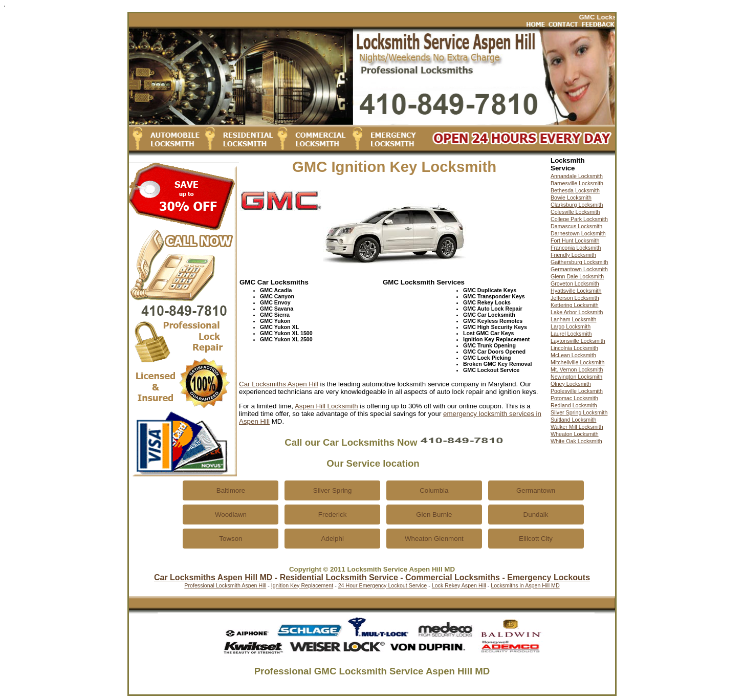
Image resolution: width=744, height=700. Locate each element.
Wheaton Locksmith (575, 434)
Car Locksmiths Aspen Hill (279, 384)
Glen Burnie (434, 515)
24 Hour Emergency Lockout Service (383, 585)
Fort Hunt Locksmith (575, 240)
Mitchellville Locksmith (577, 362)
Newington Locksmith (576, 377)
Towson (231, 539)
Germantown (536, 490)
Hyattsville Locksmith (576, 291)
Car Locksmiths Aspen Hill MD (213, 577)
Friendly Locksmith (573, 255)
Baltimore (231, 490)
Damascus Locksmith (576, 226)
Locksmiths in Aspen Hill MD (525, 585)
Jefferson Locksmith (575, 298)
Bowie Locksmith (571, 198)
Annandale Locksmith (577, 176)
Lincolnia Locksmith (574, 348)
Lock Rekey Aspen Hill (459, 585)
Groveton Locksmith (575, 283)
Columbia (434, 490)
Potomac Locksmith (574, 398)
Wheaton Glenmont (434, 539)
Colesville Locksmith (575, 212)
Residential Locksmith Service (339, 577)
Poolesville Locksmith (577, 391)
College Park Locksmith (579, 219)
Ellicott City (536, 539)
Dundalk (536, 515)
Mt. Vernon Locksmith (577, 369)
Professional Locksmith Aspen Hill (225, 585)
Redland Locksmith (574, 405)
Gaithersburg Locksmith (579, 262)
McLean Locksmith (573, 355)
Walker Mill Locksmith (577, 427)
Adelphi (332, 539)
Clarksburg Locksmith (577, 205)
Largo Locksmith (571, 326)
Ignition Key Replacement (302, 585)
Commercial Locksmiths (453, 577)
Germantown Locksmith (579, 269)
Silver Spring (333, 490)
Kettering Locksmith (575, 305)
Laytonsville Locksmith (578, 341)
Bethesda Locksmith (575, 190)
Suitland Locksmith (573, 420)
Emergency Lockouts (549, 577)
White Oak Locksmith (576, 441)
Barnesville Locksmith (577, 183)
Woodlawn (231, 515)
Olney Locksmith (571, 384)
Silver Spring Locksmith (579, 412)
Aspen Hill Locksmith (326, 406)
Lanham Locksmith (573, 319)
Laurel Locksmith (571, 334)
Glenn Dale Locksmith (577, 276)
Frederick (333, 515)
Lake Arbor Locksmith (577, 312)
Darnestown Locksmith (578, 233)
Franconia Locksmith (576, 248)
